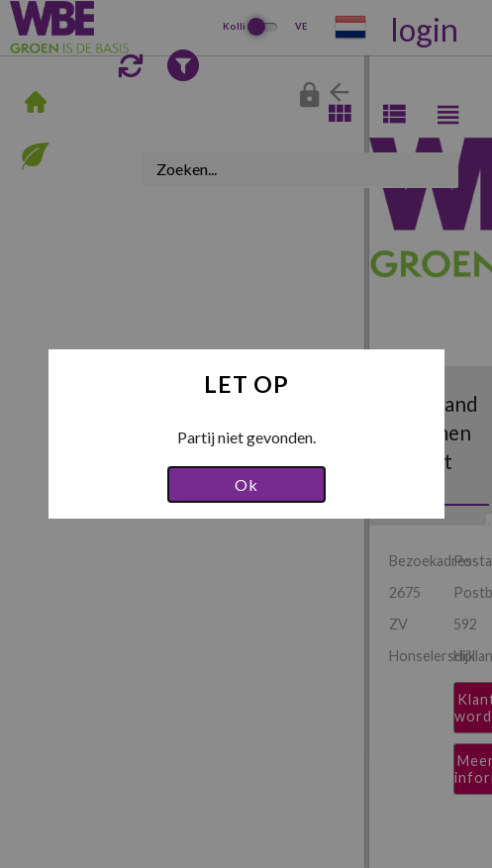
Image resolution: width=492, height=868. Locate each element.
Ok (246, 484)
